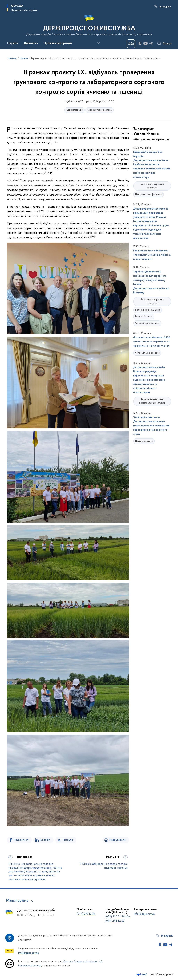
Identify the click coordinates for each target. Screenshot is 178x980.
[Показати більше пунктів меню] (98, 43)
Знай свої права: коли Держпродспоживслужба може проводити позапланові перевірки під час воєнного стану (151, 426)
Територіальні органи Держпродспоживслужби (152, 401)
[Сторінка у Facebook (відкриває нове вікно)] (140, 43)
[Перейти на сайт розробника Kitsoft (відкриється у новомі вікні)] (142, 975)
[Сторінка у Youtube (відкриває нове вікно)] (145, 43)
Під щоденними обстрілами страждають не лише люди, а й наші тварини (152, 255)
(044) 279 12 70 (86, 914)
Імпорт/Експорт (144, 317)
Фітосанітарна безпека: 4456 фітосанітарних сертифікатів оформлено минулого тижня (152, 342)
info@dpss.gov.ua (144, 914)
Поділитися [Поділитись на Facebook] (21, 840)
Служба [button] (12, 43)
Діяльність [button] (31, 43)
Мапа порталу (17, 901)
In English (165, 7)
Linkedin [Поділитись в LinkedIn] (45, 840)
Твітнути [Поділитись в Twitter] (68, 840)
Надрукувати (117, 840)
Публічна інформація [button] (58, 43)
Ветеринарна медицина (148, 310)
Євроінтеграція (74, 110)
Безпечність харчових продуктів (152, 186)
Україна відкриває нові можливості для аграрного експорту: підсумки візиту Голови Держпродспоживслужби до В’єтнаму (151, 282)
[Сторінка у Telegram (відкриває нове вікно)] (151, 43)
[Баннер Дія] (131, 44)
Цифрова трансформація (148, 194)
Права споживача (144, 441)
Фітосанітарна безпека (100, 110)
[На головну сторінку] (89, 24)
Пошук (167, 44)
